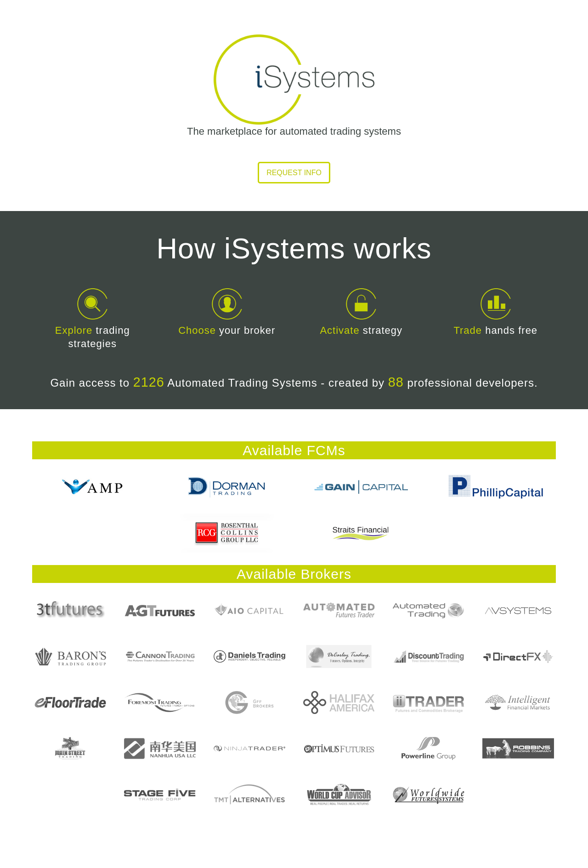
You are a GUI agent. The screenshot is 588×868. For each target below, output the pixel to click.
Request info (294, 173)
